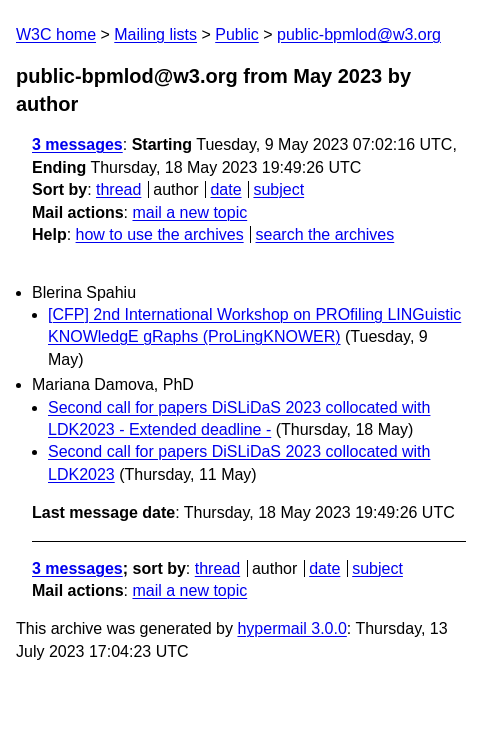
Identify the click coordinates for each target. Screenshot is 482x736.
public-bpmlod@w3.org (359, 34)
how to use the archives (160, 234)
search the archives (325, 234)
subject (278, 189)
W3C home (56, 34)
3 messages (77, 144)
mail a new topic (189, 212)
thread (118, 189)
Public (237, 34)
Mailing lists (155, 34)
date (225, 189)
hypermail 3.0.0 (291, 628)
